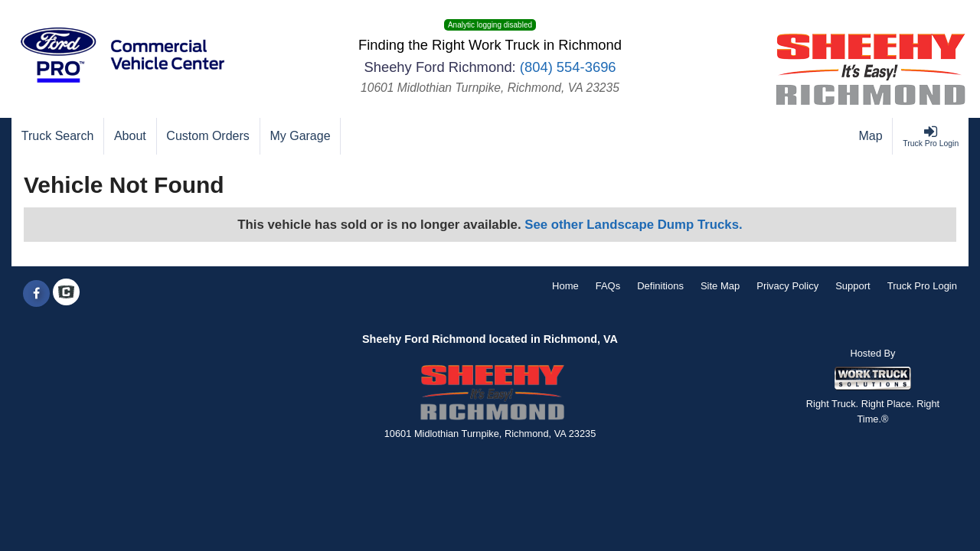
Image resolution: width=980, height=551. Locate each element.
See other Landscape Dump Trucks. (633, 225)
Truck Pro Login (922, 286)
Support (853, 286)
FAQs (608, 286)
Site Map (720, 286)
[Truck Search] (58, 136)
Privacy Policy (787, 286)
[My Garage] (301, 136)
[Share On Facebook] (36, 294)
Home (565, 286)
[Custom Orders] (209, 136)
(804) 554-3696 (568, 67)
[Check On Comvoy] (66, 294)
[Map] (871, 136)
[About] (130, 136)
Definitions (660, 286)
